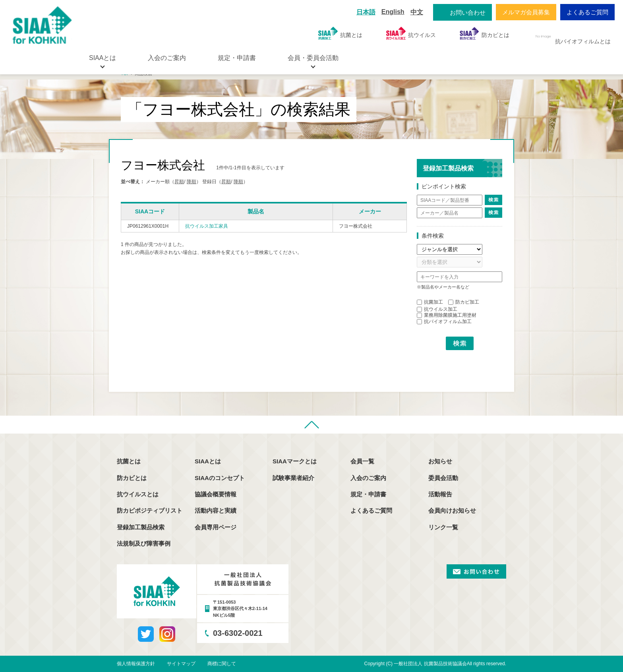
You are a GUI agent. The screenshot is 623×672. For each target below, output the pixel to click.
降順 (192, 182)
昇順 (179, 182)
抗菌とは (340, 33)
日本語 (366, 12)
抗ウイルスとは (138, 494)
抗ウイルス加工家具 (207, 226)
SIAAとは (208, 461)
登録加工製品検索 (141, 527)
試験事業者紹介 (293, 478)
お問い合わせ (468, 13)
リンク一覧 (443, 527)
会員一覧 (362, 461)
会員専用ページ (216, 527)
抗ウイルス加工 (437, 309)
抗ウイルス (411, 33)
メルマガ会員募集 (526, 12)
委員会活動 (443, 478)
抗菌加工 (430, 302)
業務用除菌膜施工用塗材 (447, 315)
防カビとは (485, 33)
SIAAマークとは (295, 461)
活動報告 (440, 494)
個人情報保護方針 (136, 664)
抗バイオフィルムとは (572, 37)
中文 (417, 12)
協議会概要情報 (216, 494)
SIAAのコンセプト (220, 478)
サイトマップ (181, 664)
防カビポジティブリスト (150, 510)
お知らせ (440, 461)
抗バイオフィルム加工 (444, 321)
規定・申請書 (237, 58)
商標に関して (222, 664)
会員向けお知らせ (452, 510)
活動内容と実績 (216, 510)
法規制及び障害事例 (144, 543)
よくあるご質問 (587, 12)
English (393, 12)
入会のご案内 (167, 58)
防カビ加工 (464, 302)
